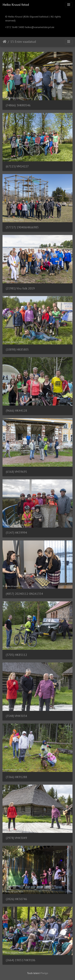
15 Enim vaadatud (23, 42)
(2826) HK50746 (16, 899)
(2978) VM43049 (16, 838)
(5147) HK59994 (16, 533)
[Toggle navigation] (69, 5)
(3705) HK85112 (16, 655)
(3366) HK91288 (16, 777)
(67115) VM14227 (17, 166)
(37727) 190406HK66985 (22, 227)
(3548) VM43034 (16, 716)
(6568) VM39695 (16, 472)
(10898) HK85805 (17, 349)
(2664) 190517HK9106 (21, 960)
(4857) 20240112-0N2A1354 (24, 594)
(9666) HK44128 (16, 411)
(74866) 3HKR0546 (18, 105)
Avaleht (5, 42)
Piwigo (44, 973)
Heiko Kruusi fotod (16, 5)
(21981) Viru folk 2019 (20, 288)
